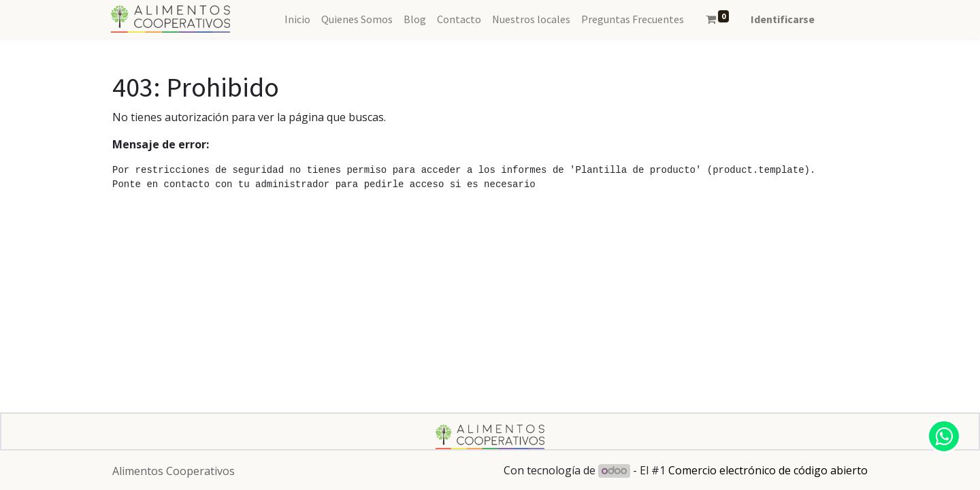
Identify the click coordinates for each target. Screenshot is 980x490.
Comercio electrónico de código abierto (768, 470)
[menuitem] (297, 19)
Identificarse (783, 19)
